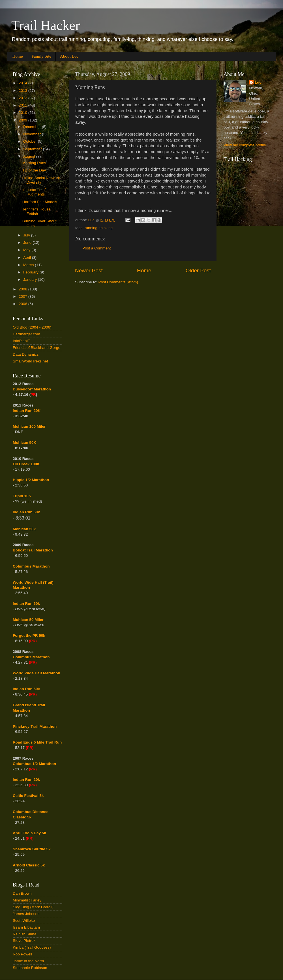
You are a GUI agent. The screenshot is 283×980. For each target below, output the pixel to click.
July (27, 235)
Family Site (41, 56)
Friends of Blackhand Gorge (37, 348)
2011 (23, 105)
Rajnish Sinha (24, 934)
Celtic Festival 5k (28, 796)
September (33, 149)
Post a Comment (97, 248)
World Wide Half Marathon (37, 673)
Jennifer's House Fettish (37, 211)
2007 (23, 296)
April (28, 258)
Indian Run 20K (27, 411)
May (27, 250)
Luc (258, 82)
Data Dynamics (26, 354)
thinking (106, 228)
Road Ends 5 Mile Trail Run (37, 742)
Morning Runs (34, 163)
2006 (23, 304)
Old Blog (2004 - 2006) (32, 327)
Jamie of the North (28, 961)
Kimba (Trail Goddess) (32, 947)
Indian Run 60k (26, 604)
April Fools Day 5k (29, 833)
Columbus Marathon (31, 566)
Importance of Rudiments (34, 192)
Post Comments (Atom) (118, 282)
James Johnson (26, 914)
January (31, 280)
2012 (23, 98)
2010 (23, 113)
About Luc (69, 56)
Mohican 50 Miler (28, 620)
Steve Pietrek (24, 941)
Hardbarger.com (26, 334)
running (91, 228)
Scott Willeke (24, 921)
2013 (23, 91)
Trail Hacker (46, 25)
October (31, 141)
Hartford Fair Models (40, 202)
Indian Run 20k (26, 780)
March (29, 265)
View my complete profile (245, 145)
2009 (23, 120)
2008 (23, 289)
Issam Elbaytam (26, 927)
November (33, 134)
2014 (23, 83)
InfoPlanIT (22, 341)
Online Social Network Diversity (41, 180)
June (28, 243)
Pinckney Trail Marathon (35, 726)
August (30, 156)
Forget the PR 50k (29, 635)
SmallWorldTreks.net (30, 361)
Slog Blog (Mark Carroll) (33, 907)
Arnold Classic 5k (29, 865)
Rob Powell (22, 954)
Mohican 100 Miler (29, 426)
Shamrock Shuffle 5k (32, 849)
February (31, 272)
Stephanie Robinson (30, 968)
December (33, 127)
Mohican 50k (24, 529)
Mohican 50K (24, 443)
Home (18, 56)
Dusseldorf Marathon (32, 389)
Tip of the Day (34, 170)
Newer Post (89, 270)
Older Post (198, 270)
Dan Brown (22, 893)
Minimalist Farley (27, 900)
